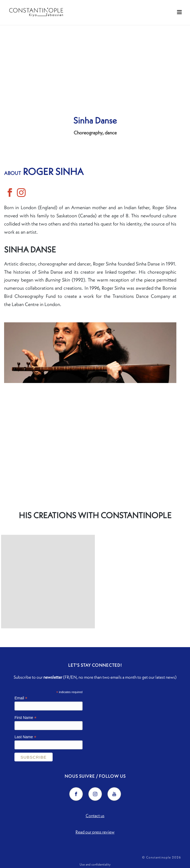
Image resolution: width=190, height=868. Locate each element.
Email (21, 698)
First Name (25, 718)
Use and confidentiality (95, 864)
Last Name (25, 737)
